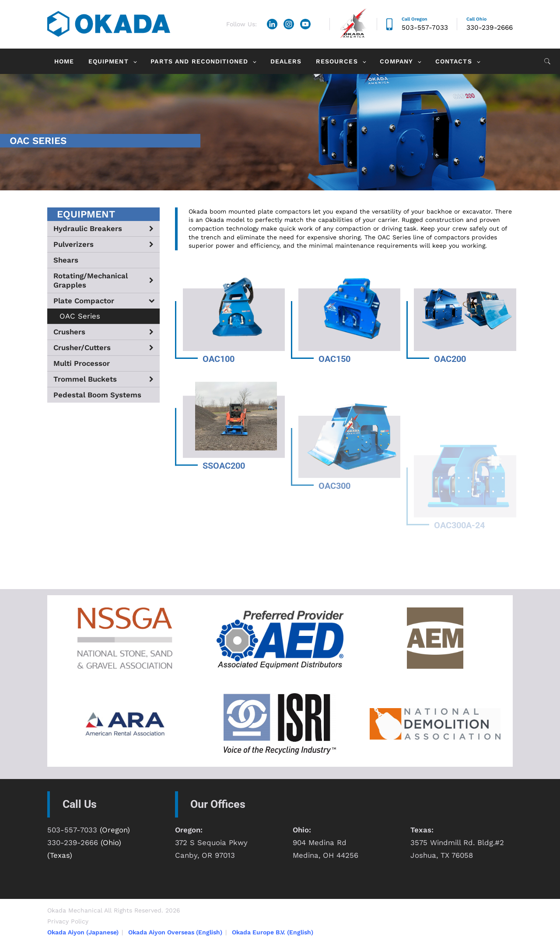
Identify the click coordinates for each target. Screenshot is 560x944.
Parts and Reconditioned (199, 61)
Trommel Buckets (85, 379)
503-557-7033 (425, 28)
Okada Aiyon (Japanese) (83, 932)
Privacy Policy (68, 921)
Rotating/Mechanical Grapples (91, 280)
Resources (337, 61)
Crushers (69, 332)
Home (64, 61)
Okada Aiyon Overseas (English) (175, 932)
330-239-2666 (490, 28)
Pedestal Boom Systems (97, 395)
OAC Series (80, 316)
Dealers (286, 61)
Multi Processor (82, 363)
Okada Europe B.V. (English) (273, 932)
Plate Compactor (84, 301)
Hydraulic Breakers (88, 228)
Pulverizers (73, 244)
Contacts (454, 61)
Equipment (108, 61)
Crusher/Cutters (82, 347)
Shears (66, 260)
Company (396, 61)
